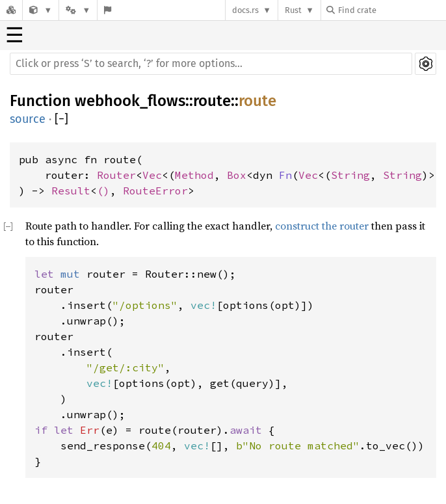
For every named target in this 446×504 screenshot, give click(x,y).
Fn (285, 175)
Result (71, 191)
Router (116, 175)
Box (237, 175)
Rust (293, 10)
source (28, 119)
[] (61, 119)
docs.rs (245, 10)
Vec (152, 175)
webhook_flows (130, 101)
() (103, 191)
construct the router (322, 226)
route (212, 101)
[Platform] (78, 10)
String (350, 175)
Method (194, 175)
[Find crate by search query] (391, 10)
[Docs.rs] (11, 10)
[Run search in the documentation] (211, 64)
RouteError (155, 191)
